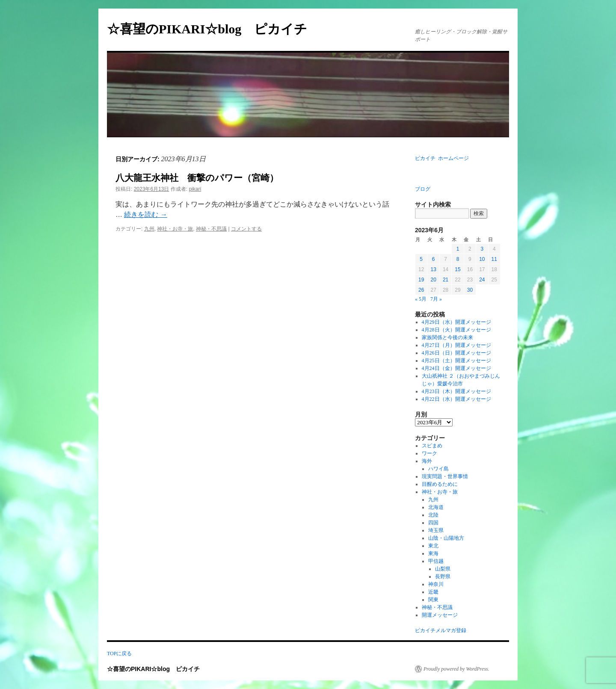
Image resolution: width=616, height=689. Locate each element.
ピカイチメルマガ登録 (441, 630)
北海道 (436, 507)
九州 (149, 229)
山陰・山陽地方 (446, 538)
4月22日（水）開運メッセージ (456, 399)
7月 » (436, 299)
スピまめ (432, 446)
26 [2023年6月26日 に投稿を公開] (421, 290)
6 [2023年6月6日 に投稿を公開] (434, 259)
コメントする (246, 229)
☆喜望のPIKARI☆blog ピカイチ (213, 29)
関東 (433, 600)
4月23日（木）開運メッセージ (456, 391)
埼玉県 (436, 530)
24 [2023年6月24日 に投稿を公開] (482, 280)
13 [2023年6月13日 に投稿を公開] (433, 269)
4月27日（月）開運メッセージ (456, 345)
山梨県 (443, 569)
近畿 (433, 592)
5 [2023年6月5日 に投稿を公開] (421, 259)
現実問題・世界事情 (445, 476)
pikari (195, 189)
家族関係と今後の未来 (447, 337)
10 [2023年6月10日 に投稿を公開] (482, 259)
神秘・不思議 (211, 229)
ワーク (429, 453)
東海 (433, 553)
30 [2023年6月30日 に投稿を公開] (470, 290)
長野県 (443, 577)
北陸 (433, 515)
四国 (433, 523)
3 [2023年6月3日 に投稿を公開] (482, 249)
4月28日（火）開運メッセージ (456, 330)
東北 (433, 546)
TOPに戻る (119, 654)
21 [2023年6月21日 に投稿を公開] (446, 280)
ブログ (423, 189)
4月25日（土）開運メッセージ (456, 361)
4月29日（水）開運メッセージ (456, 322)
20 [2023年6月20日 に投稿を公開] (433, 280)
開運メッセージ (440, 615)
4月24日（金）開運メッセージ (456, 368)
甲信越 (436, 561)
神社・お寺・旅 (175, 229)
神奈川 (436, 584)
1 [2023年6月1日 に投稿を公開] (458, 249)
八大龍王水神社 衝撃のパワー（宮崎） (197, 178)
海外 (427, 461)
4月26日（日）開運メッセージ (456, 353)
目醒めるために (440, 484)
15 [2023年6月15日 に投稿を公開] (458, 269)
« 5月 (421, 299)
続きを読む (145, 214)
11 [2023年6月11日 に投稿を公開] (494, 259)
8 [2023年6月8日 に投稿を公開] (458, 259)
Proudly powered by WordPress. (456, 669)
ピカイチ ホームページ (442, 158)
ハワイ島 (438, 469)
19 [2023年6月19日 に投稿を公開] (421, 280)
